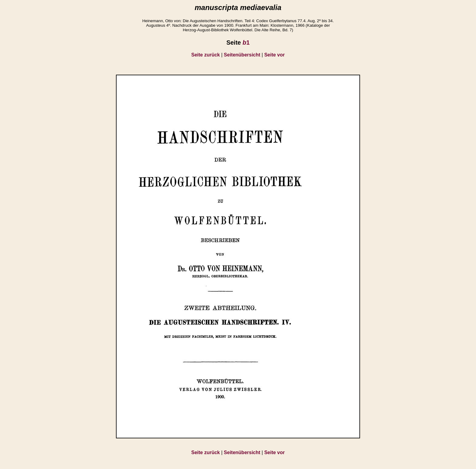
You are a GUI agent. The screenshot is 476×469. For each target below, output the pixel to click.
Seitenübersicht (242, 55)
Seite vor (274, 55)
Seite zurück (206, 55)
